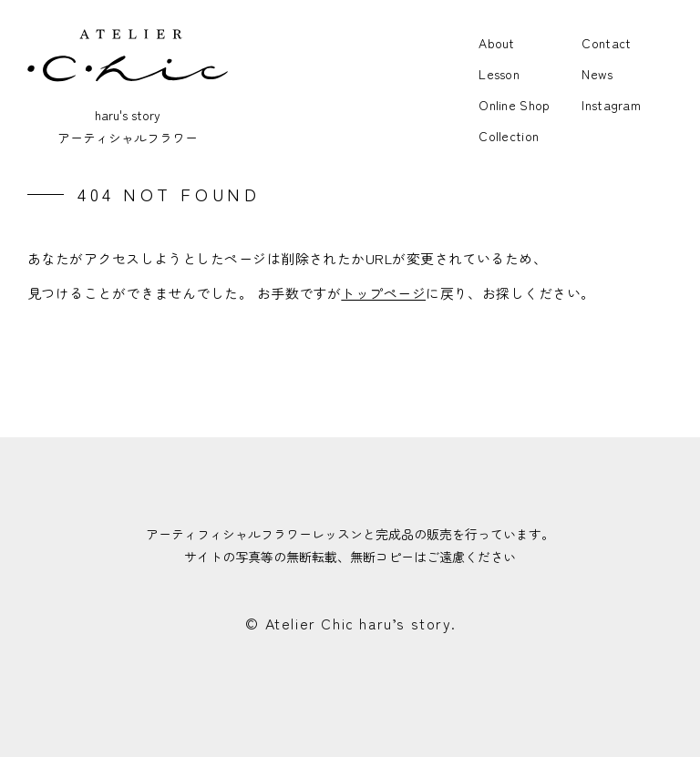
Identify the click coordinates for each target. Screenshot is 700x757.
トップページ (383, 293)
